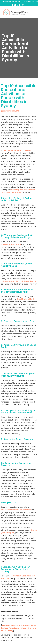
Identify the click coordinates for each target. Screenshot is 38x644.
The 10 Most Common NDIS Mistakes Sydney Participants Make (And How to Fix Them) (18, 628)
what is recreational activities (18, 150)
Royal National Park (25, 299)
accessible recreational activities (16, 510)
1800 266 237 (19, 1)
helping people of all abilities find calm (18, 281)
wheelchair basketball (11, 244)
